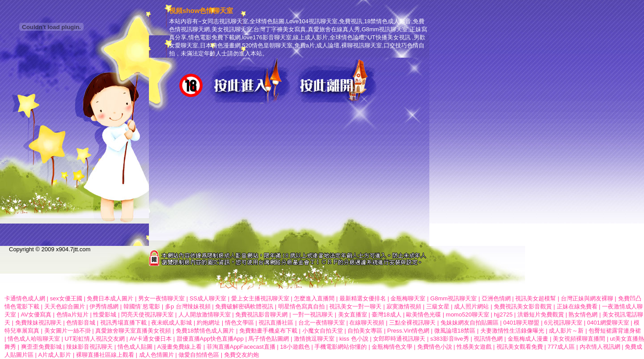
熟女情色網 (583, 315)
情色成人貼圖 (135, 347)
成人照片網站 (471, 306)
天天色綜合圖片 (65, 306)
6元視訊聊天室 (563, 323)
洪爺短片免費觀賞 (541, 315)
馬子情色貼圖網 (269, 339)
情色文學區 (239, 323)
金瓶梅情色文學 (392, 347)
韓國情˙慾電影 (142, 306)
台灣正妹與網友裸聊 (587, 298)
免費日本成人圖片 (110, 298)
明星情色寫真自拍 (301, 306)
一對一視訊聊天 (313, 315)
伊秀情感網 (104, 306)
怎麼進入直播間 (314, 298)
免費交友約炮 (241, 355)
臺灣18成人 (386, 315)
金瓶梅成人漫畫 (528, 339)
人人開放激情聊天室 (205, 315)
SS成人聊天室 (208, 298)
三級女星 (438, 306)
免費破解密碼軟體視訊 (244, 306)
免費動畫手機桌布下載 (268, 331)
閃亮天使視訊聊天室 (147, 315)
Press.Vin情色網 (408, 331)
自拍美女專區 (365, 331)
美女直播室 (353, 315)
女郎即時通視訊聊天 (399, 339)
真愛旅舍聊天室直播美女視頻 (133, 331)
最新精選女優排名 (363, 298)
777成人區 (561, 347)
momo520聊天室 (468, 315)
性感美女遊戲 (474, 347)
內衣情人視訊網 (600, 347)
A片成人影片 (55, 355)
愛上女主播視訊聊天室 (260, 298)
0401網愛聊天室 (608, 323)
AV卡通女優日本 (151, 339)
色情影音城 (81, 323)
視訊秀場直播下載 (123, 323)
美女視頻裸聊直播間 (579, 339)
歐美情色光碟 (424, 315)
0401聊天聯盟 (521, 323)
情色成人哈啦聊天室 (34, 339)
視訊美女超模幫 (536, 298)
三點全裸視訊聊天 (412, 323)
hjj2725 (503, 315)
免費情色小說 (435, 347)
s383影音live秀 (450, 339)
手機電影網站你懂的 (341, 347)
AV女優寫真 (36, 315)
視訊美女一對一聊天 (355, 306)
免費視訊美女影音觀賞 (523, 306)
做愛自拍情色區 (200, 355)
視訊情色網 (488, 339)
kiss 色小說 (354, 339)
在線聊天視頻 (367, 323)
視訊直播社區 (276, 323)
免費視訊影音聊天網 (261, 315)
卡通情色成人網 (25, 298)
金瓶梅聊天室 (408, 298)
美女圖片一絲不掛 (68, 331)
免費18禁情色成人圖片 (205, 331)
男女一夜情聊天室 (161, 298)
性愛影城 (105, 315)
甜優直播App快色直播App (210, 339)
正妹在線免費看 (577, 306)
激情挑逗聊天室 (314, 339)
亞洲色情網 (496, 298)
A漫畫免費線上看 (179, 347)
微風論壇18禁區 (455, 331)
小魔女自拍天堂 (323, 331)
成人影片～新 (567, 331)
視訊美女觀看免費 (520, 347)
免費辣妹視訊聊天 (38, 323)
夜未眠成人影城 (172, 323)
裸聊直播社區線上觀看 (105, 355)
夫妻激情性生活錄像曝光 (512, 331)
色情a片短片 (72, 315)
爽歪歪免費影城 (41, 347)
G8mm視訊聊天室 (453, 298)
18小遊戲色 (295, 347)
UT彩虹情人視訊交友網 (95, 339)
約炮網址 (208, 323)
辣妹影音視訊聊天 (89, 347)
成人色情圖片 (157, 355)
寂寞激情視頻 (404, 306)
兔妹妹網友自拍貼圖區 (470, 323)
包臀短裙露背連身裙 (615, 331)
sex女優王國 (66, 298)
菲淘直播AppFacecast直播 (241, 347)
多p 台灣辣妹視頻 (188, 306)
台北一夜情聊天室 (322, 323)
